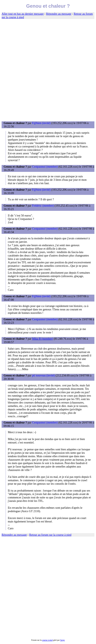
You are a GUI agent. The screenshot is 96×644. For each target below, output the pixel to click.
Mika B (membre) (43, 339)
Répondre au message (59, 14)
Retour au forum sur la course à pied (50, 535)
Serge (63, 640)
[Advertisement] (48, 70)
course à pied (47, 640)
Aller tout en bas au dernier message (23, 14)
